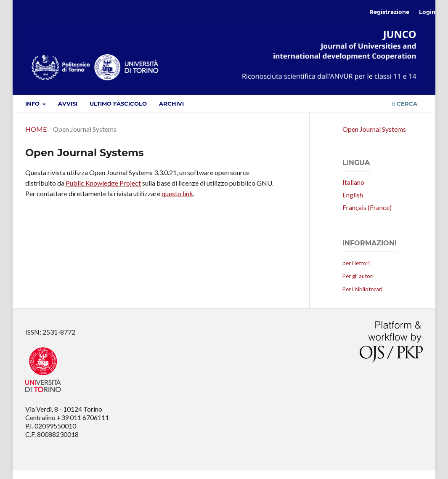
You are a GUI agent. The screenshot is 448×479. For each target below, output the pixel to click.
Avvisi (68, 104)
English (353, 195)
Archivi (171, 104)
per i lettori (356, 263)
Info (33, 104)
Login (427, 12)
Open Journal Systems (374, 129)
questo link (177, 193)
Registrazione (389, 12)
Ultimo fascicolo (118, 104)
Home (36, 129)
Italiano (353, 182)
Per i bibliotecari (362, 289)
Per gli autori (358, 276)
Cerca (405, 104)
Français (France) (367, 207)
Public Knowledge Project (103, 183)
